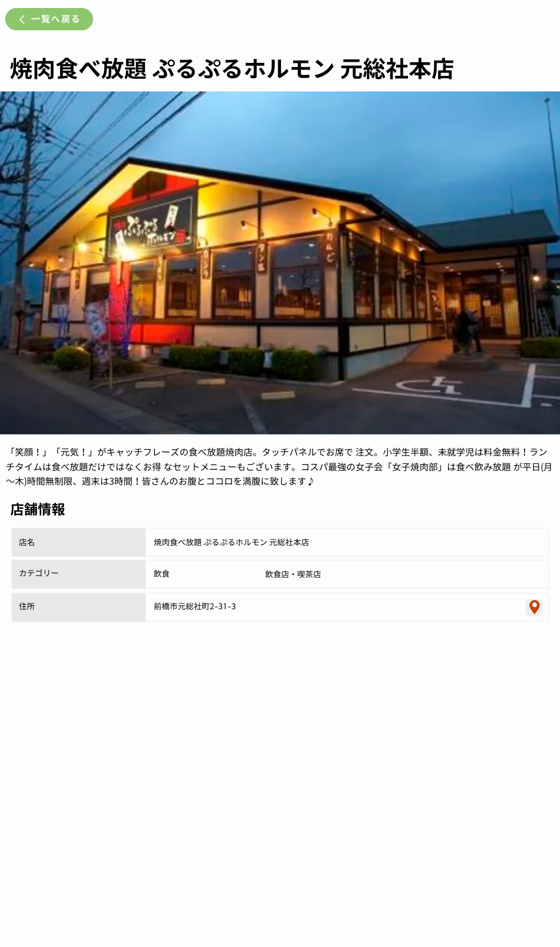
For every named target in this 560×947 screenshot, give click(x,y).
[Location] (534, 608)
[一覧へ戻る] (49, 19)
